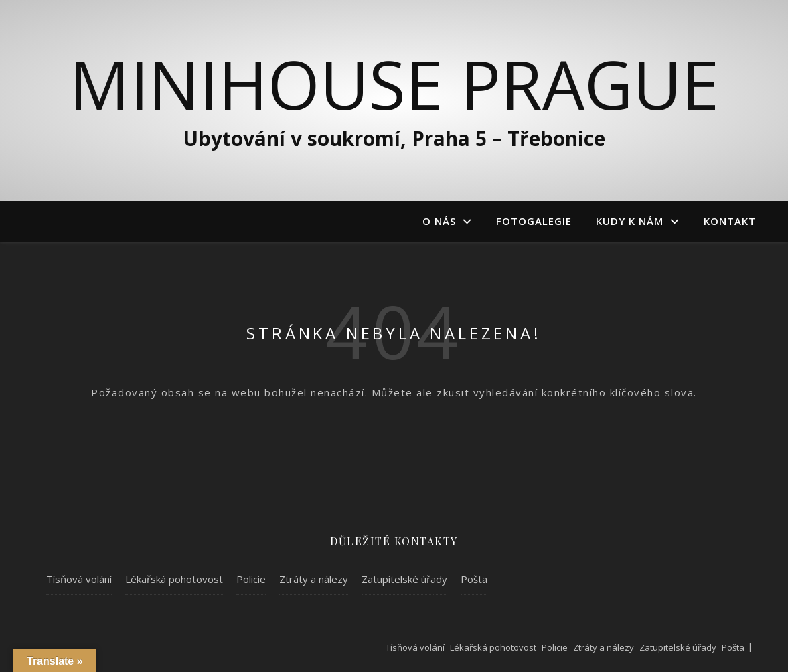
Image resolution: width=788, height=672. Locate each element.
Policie (251, 579)
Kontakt (730, 221)
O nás (439, 221)
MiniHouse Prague (394, 84)
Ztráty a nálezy (314, 579)
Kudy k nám (630, 221)
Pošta (474, 579)
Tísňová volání (79, 579)
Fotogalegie (534, 221)
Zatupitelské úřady (404, 579)
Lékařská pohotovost (174, 579)
